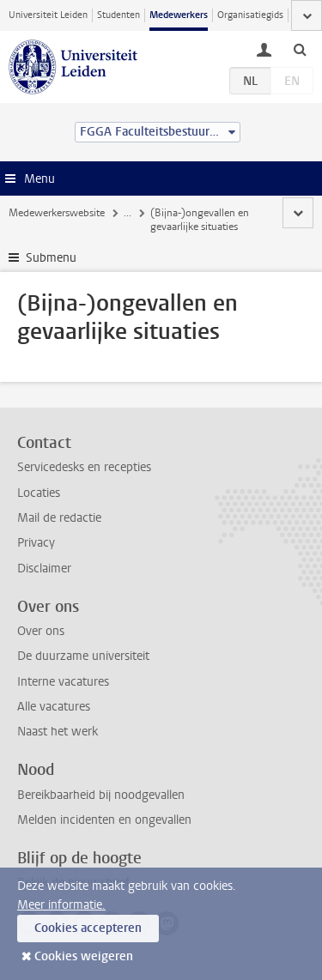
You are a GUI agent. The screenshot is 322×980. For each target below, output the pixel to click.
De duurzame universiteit (83, 656)
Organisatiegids (250, 15)
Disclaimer (44, 569)
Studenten (118, 15)
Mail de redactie (59, 518)
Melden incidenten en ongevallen (104, 820)
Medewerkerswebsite (57, 213)
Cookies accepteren (88, 928)
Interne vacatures (63, 682)
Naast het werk (58, 732)
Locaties (39, 493)
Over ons (41, 631)
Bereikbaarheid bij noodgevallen (101, 795)
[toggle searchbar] (300, 49)
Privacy (36, 543)
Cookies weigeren (84, 956)
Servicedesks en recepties (84, 467)
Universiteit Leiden (48, 15)
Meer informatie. (61, 905)
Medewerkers (179, 15)
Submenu (51, 258)
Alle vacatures (54, 707)
